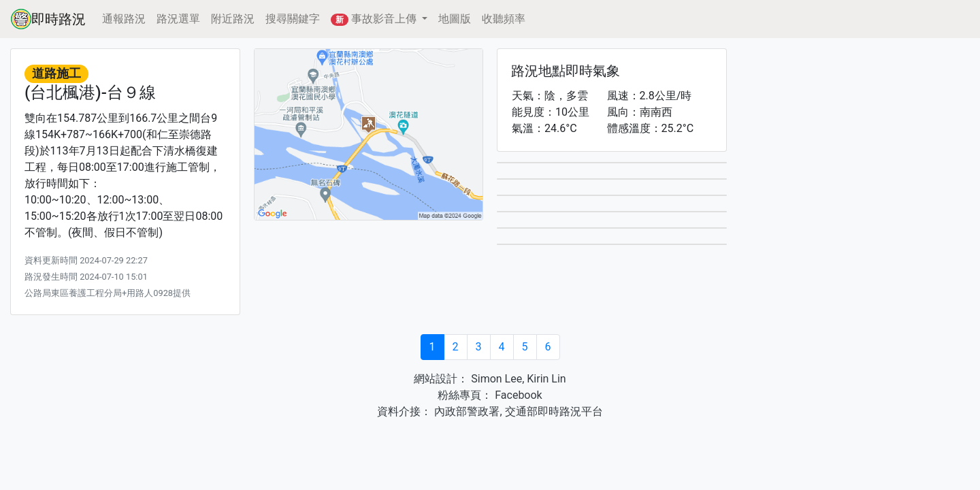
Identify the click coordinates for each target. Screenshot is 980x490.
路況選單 (178, 19)
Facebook (517, 395)
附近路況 (233, 19)
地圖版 (455, 19)
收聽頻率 (504, 19)
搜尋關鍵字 (293, 19)
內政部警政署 (465, 411)
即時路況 (48, 19)
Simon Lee (495, 379)
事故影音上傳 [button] (375, 19)
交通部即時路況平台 (554, 411)
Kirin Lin (546, 379)
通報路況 (124, 19)
